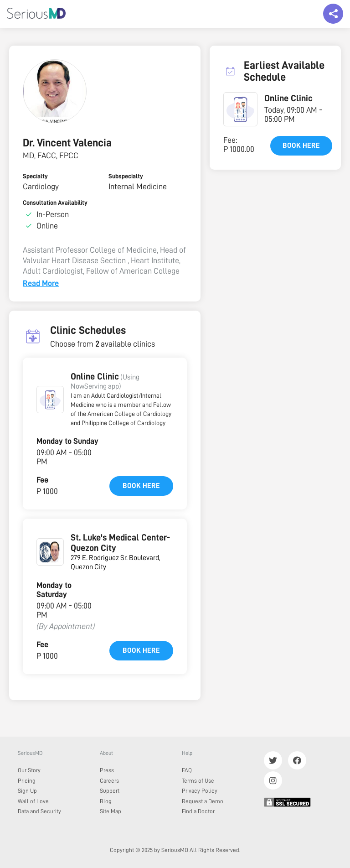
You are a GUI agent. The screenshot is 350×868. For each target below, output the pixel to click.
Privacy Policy (200, 791)
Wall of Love (33, 801)
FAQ (187, 770)
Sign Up (27, 791)
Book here (141, 486)
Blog (106, 801)
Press (107, 770)
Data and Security (39, 811)
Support (110, 791)
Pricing (27, 781)
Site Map (111, 811)
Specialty (35, 176)
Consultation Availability (55, 203)
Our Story (29, 770)
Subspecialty (126, 176)
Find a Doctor (198, 811)
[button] (50, 400)
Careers (109, 781)
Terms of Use (198, 781)
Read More (41, 283)
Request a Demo (203, 801)
